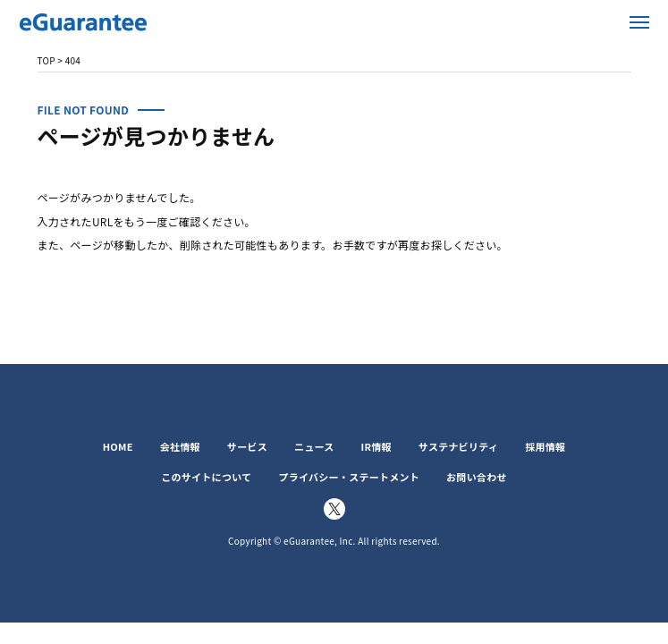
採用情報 (545, 446)
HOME (118, 446)
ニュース (314, 446)
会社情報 (180, 446)
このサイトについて (206, 477)
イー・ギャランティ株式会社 (83, 22)
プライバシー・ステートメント (349, 477)
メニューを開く (640, 22)
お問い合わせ (477, 477)
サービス (247, 446)
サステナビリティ (458, 446)
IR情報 (376, 446)
